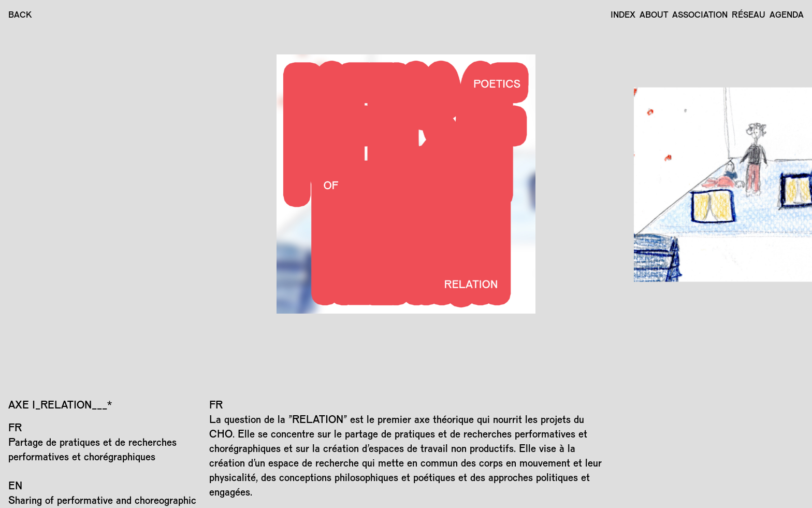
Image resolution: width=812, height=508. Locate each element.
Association (700, 14)
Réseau (749, 14)
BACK (20, 14)
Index (623, 14)
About (654, 14)
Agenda (787, 14)
